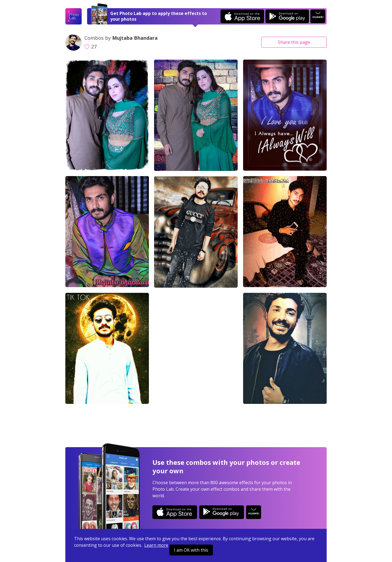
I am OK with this (191, 550)
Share (294, 42)
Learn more (156, 545)
